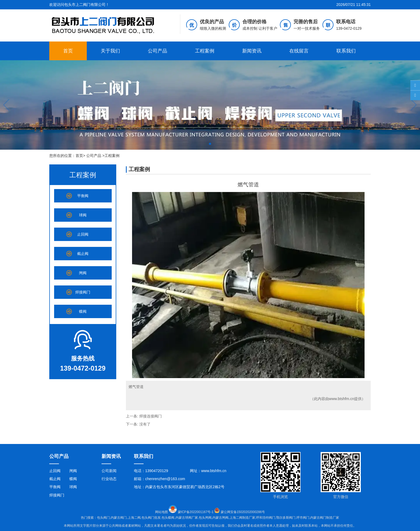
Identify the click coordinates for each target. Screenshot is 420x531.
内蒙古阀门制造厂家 (325, 518)
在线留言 (299, 51)
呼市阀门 (303, 518)
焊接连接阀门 (151, 416)
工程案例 (205, 51)
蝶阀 (83, 311)
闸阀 (83, 273)
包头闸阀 (205, 518)
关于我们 (110, 51)
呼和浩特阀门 (266, 518)
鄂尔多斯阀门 (286, 518)
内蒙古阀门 (119, 518)
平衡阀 (83, 196)
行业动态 (109, 479)
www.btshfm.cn (342, 399)
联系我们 (346, 51)
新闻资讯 (252, 51)
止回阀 (83, 234)
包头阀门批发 (151, 518)
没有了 (145, 424)
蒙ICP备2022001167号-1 (199, 512)
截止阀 (83, 254)
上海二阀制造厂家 (242, 518)
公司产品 (157, 51)
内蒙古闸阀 (220, 518)
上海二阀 (134, 518)
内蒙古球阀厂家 (187, 518)
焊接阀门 (83, 292)
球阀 (83, 215)
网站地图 (162, 512)
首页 (68, 51)
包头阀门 (103, 518)
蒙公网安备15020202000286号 (243, 512)
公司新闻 (109, 471)
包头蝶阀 (168, 518)
